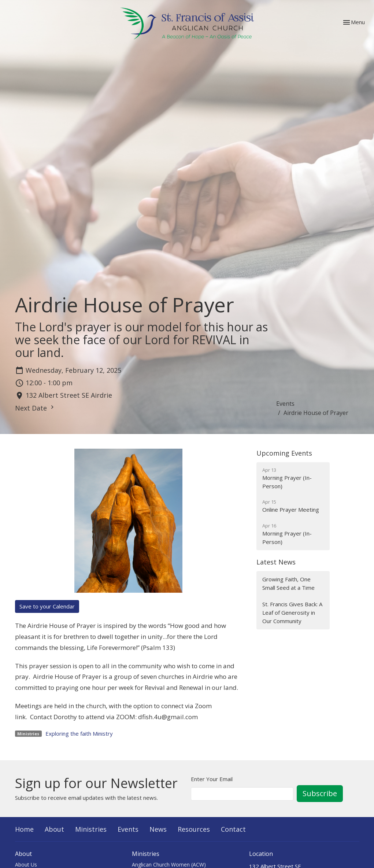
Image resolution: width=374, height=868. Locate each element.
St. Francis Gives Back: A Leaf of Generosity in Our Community (292, 613)
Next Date (35, 408)
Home (24, 829)
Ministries (91, 829)
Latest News (276, 562)
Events (285, 404)
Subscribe (320, 793)
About (54, 829)
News (158, 829)
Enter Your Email (212, 779)
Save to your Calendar (47, 606)
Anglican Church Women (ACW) (169, 865)
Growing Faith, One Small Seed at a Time (288, 583)
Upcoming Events (284, 453)
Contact (233, 829)
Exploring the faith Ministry (79, 733)
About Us (26, 865)
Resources (194, 829)
